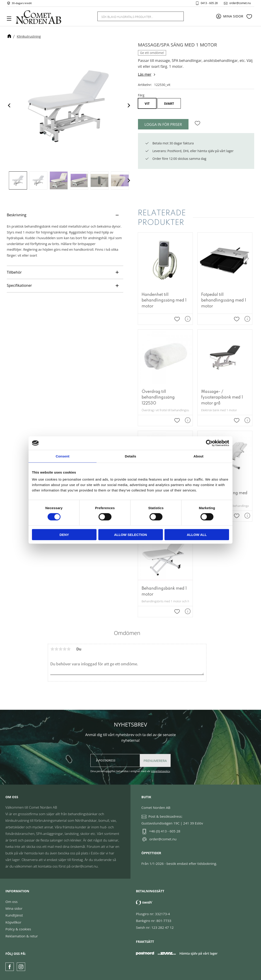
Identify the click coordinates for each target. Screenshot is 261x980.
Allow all (197, 535)
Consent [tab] (63, 456)
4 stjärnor (65, 649)
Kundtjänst (14, 915)
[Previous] (10, 106)
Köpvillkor (13, 922)
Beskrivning (17, 215)
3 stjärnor (60, 649)
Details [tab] (130, 456)
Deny (64, 535)
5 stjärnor (69, 649)
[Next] (128, 106)
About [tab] (198, 456)
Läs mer (145, 74)
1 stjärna (52, 649)
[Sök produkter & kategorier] (135, 16)
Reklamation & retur (22, 936)
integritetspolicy (161, 771)
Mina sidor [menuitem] (233, 16)
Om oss (11, 902)
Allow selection (131, 535)
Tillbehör (15, 272)
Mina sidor (14, 908)
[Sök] (178, 16)
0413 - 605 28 (209, 3)
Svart (169, 103)
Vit (147, 103)
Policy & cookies (18, 929)
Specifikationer (19, 285)
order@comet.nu (240, 3)
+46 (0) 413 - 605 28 (165, 831)
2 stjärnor (56, 649)
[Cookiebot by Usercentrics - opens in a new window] (209, 443)
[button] (11, 20)
